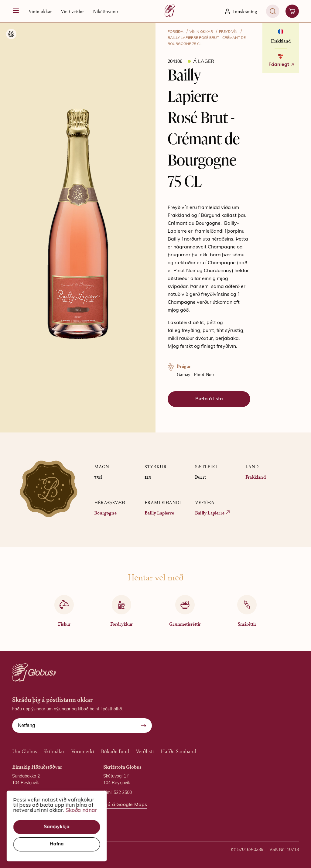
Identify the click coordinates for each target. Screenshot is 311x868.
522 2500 (123, 793)
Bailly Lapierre (159, 513)
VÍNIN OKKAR (201, 32)
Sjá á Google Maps (34, 815)
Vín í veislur (72, 11)
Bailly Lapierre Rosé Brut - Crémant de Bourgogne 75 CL (207, 41)
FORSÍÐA (176, 32)
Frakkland (256, 477)
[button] (40, 11)
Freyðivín (228, 32)
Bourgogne (105, 513)
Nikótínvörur (106, 11)
